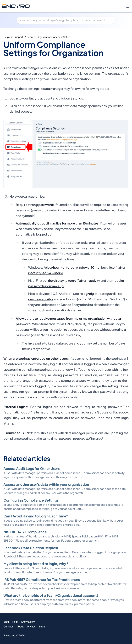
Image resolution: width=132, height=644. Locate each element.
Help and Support (13, 37)
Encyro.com (28, 622)
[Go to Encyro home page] (16, 6)
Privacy (31, 626)
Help (15, 622)
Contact (8, 626)
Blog (6, 622)
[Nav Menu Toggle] (129, 6)
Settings (77, 98)
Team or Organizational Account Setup (49, 37)
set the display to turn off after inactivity (71, 280)
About (20, 626)
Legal (42, 626)
